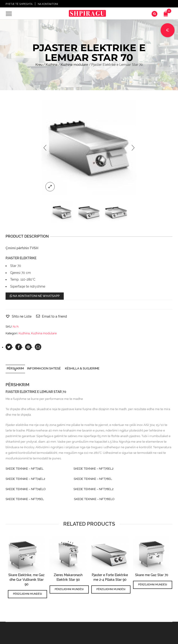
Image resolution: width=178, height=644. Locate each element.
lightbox (50, 187)
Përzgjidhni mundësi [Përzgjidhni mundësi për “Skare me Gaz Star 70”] (153, 585)
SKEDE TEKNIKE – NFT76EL (25, 499)
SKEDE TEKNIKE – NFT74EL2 (25, 479)
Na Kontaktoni (48, 4)
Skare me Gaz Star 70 (152, 575)
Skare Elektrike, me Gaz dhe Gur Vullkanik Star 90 (26, 580)
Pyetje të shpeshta (19, 4)
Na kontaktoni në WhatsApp (35, 296)
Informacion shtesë (44, 368)
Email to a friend (54, 316)
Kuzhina (52, 65)
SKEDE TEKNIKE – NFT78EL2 (94, 489)
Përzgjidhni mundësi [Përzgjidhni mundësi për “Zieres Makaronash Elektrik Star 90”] (69, 589)
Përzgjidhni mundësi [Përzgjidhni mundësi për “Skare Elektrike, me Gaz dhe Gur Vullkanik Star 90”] (27, 594)
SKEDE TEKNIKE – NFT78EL (93, 479)
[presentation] (45, 148)
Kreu (39, 65)
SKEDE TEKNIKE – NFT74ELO (26, 489)
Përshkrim (15, 368)
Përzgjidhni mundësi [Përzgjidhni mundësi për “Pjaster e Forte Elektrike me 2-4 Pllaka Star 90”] (111, 589)
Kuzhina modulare (74, 65)
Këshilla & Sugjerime (82, 368)
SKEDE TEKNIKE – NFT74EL (25, 469)
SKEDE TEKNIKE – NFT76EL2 (94, 469)
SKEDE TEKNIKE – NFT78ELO (94, 499)
